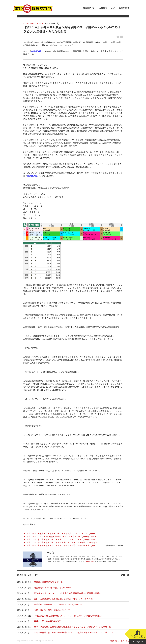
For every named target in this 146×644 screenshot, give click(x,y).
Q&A (113, 8)
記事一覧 (125, 575)
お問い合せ (124, 8)
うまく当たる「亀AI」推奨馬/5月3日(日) (52, 610)
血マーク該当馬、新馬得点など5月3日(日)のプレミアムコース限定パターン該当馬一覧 (73, 627)
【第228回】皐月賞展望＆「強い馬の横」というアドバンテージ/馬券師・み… (61, 539)
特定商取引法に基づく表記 (119, 641)
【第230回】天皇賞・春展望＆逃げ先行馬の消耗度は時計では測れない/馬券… (61, 533)
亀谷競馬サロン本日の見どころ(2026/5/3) (53, 588)
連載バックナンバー (114, 545)
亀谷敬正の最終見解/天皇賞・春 (48, 582)
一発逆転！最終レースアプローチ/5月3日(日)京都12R (58, 604)
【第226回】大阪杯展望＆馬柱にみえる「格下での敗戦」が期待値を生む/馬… (61, 545)
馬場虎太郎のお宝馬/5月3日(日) (48, 621)
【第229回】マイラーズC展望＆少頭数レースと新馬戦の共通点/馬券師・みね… (62, 536)
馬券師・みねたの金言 (33, 23)
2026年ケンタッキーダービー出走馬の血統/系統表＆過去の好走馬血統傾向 (67, 593)
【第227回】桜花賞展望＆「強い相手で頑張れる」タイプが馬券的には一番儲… (62, 542)
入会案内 (103, 8)
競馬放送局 (36, 51)
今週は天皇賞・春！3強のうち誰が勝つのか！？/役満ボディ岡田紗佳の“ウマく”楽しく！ (74, 632)
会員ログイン (89, 8)
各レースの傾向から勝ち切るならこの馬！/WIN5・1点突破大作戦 (63, 599)
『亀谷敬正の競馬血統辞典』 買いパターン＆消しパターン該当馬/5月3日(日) (68, 616)
